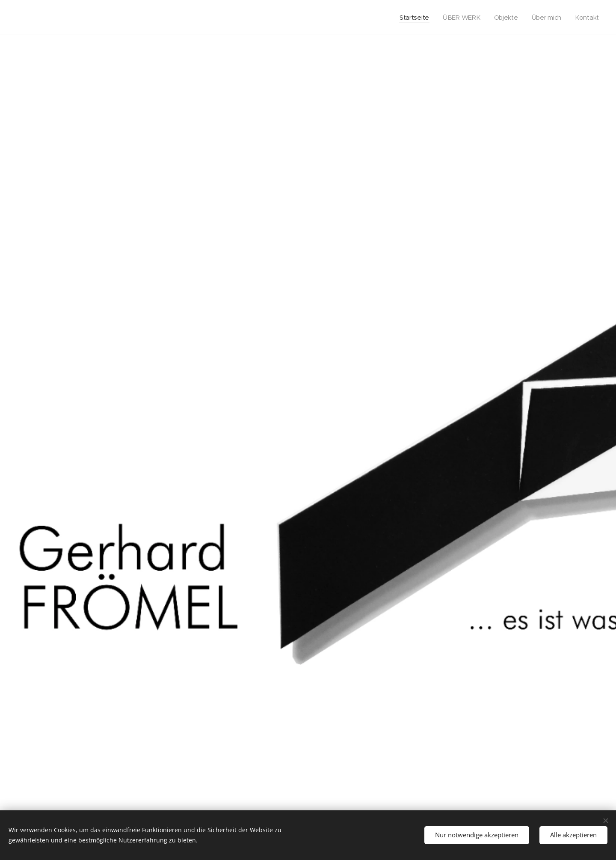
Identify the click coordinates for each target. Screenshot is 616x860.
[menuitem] (412, 18)
